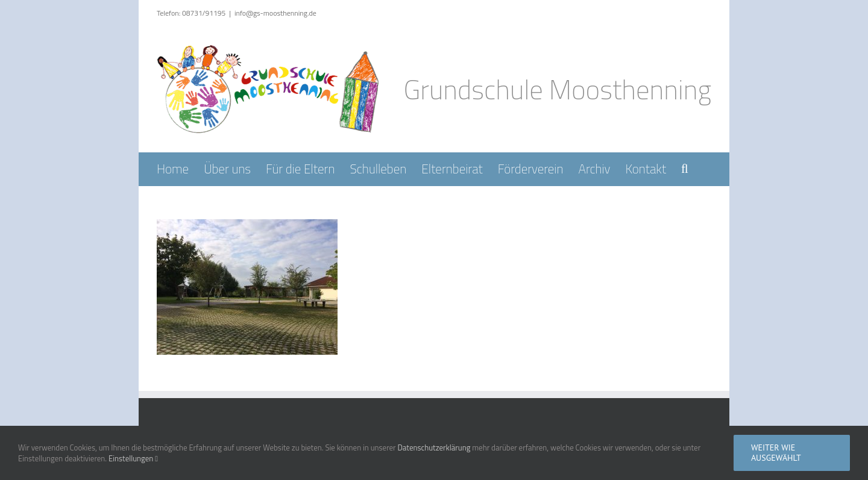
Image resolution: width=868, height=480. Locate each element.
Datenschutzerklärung (434, 447)
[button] (685, 169)
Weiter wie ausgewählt (776, 453)
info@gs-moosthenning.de (275, 13)
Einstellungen (133, 458)
